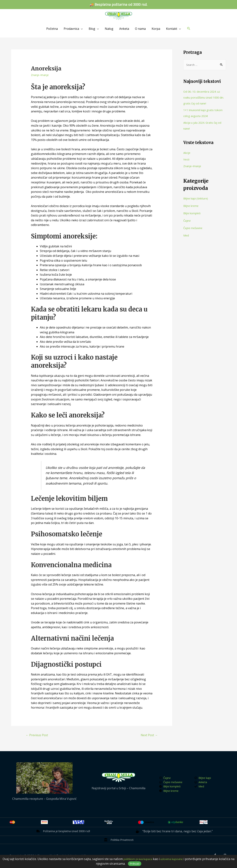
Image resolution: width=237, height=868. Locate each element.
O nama (140, 29)
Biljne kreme (192, 206)
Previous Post (38, 735)
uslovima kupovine (182, 859)
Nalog (109, 29)
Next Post (148, 735)
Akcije (187, 153)
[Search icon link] (189, 29)
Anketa (124, 29)
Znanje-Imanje (41, 75)
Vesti (187, 160)
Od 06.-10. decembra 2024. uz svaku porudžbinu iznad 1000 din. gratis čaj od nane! (204, 98)
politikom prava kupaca (144, 859)
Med (186, 236)
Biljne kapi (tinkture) (197, 199)
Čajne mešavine (194, 229)
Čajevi (187, 221)
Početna (52, 29)
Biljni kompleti (193, 214)
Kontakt (172, 29)
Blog (92, 29)
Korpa (156, 29)
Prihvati (143, 864)
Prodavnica (71, 29)
